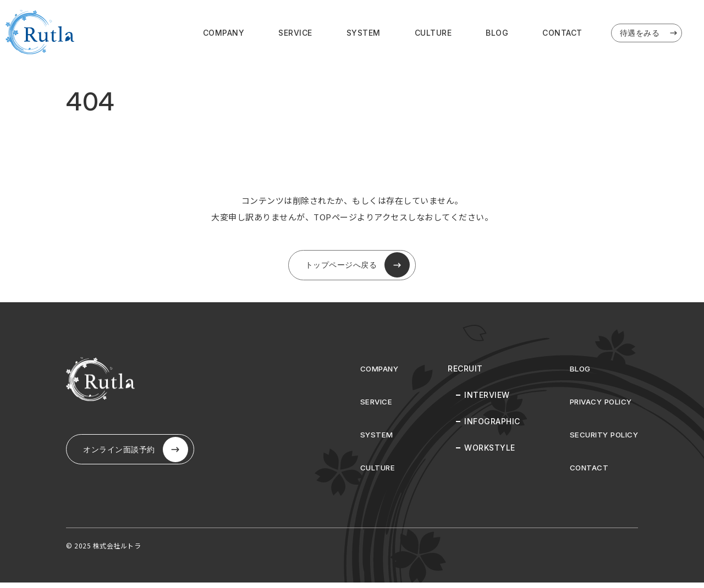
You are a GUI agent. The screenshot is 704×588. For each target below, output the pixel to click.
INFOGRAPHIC (487, 427)
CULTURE (433, 34)
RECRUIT (460, 374)
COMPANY (224, 34)
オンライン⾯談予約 (140, 458)
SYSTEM (364, 34)
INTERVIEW (482, 400)
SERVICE (295, 34)
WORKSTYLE (485, 453)
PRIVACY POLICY (598, 407)
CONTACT (562, 34)
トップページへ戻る (358, 268)
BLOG (497, 34)
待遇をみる (650, 34)
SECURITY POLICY (602, 440)
